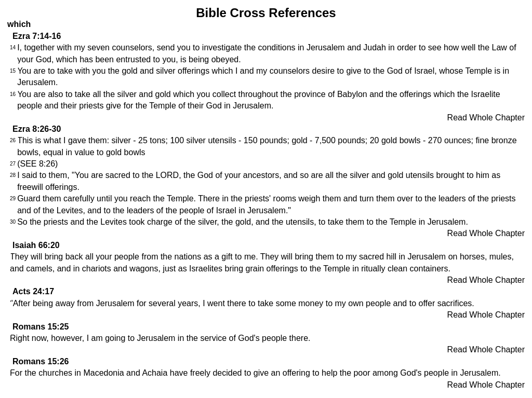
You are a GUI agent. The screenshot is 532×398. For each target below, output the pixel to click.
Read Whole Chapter (486, 118)
